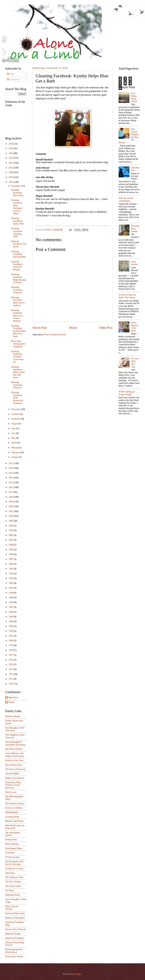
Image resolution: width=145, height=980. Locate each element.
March (14, 448)
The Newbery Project (15, 803)
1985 (11, 617)
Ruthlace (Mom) (13, 716)
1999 (11, 550)
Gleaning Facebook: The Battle (19, 244)
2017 (11, 463)
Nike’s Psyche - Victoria (12, 908)
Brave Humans (12, 844)
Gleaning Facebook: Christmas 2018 (17, 232)
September (16, 419)
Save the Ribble (12, 774)
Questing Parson (13, 895)
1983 (11, 626)
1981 (11, 636)
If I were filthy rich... (135, 361)
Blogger (78, 974)
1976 (11, 660)
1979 (11, 645)
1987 (11, 607)
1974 (11, 664)
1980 (11, 641)
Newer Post (40, 328)
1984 (11, 621)
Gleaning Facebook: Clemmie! (17, 290)
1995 (11, 569)
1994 (11, 574)
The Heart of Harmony (15, 769)
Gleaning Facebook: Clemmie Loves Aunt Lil (17, 357)
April (14, 443)
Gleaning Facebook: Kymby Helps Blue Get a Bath (18, 331)
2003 (11, 530)
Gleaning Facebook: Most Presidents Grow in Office (17, 207)
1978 (11, 650)
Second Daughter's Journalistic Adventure (15, 743)
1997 (11, 559)
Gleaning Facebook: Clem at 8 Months (17, 266)
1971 (11, 679)
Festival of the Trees (14, 760)
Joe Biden (10, 890)
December (16, 186)
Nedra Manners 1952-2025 (135, 327)
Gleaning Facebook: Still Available (18, 254)
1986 (11, 612)
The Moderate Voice (14, 877)
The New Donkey (13, 882)
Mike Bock (13, 697)
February (16, 452)
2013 (11, 482)
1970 (11, 684)
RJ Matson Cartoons (14, 869)
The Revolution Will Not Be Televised (14, 863)
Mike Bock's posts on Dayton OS (15, 827)
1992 (11, 583)
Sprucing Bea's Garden (135, 228)
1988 (11, 602)
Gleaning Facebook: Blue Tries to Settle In (18, 301)
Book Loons (11, 792)
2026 (11, 144)
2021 (11, 168)
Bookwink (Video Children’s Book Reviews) (13, 785)
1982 (11, 631)
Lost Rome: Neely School (134, 97)
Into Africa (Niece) (14, 749)
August (15, 424)
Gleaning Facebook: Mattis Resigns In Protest (19, 278)
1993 (11, 578)
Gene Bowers (135, 263)
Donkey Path (11, 840)
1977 (11, 655)
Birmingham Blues (14, 848)
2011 (11, 492)
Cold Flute (10, 853)
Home (73, 328)
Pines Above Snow (14, 765)
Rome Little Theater (14, 957)
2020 (11, 172)
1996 (11, 564)
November (16, 409)
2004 (11, 526)
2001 (11, 540)
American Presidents (14, 938)
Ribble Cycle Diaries (15, 778)
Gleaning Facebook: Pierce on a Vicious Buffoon (17, 315)
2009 (11, 502)
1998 (11, 554)
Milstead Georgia (13, 934)
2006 (11, 516)
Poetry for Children (14, 808)
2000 (11, 545)
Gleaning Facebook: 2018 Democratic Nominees (17, 398)
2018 (11, 182)
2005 (11, 521)
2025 (11, 148)
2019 (11, 177)
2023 (11, 158)
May (14, 438)
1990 (11, 593)
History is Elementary (15, 918)
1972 (11, 674)
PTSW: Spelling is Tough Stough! (127, 393)
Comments (13, 79)
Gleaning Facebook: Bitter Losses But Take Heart (18, 372)
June (14, 433)
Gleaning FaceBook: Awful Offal (17, 221)
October (15, 414)
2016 (11, 468)
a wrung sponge (12, 817)
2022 (11, 163)
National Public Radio (15, 913)
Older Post (106, 328)
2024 (11, 153)
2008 (11, 506)
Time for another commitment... (126, 199)
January (15, 457)
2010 (11, 497)
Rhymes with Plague (14, 821)
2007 (11, 511)
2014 (11, 478)
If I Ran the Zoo (12, 857)
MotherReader (12, 812)
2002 (11, 535)
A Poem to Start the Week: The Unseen (127, 296)
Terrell (48, 230)
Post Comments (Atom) (55, 334)
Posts (11, 74)
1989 (11, 597)
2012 (11, 487)
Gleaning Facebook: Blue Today (17, 193)
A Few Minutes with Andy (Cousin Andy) (15, 755)
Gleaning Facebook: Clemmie (17, 385)
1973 (11, 669)
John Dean (10, 873)
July (13, 428)
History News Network (16, 929)
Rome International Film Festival (14, 951)
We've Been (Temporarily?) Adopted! (18, 344)
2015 (11, 473)
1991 (11, 588)
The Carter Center (13, 886)
